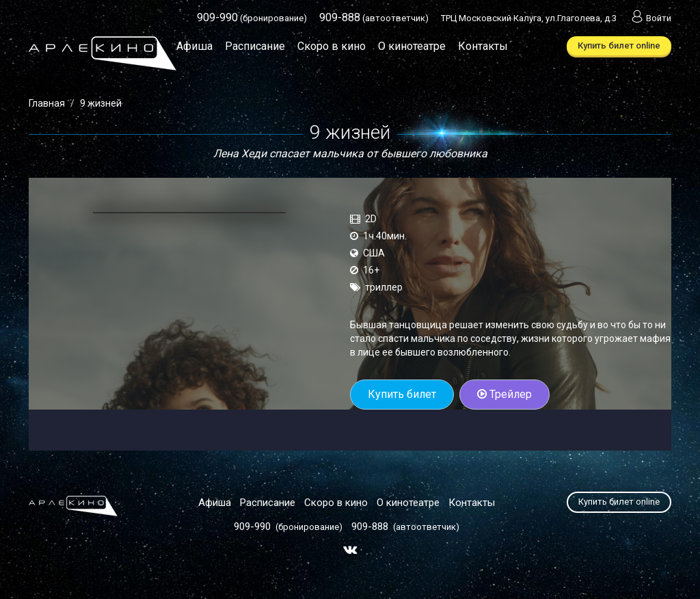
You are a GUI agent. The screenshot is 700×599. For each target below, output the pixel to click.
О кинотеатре (412, 46)
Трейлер (504, 394)
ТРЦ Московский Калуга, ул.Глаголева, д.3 (529, 18)
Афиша (194, 46)
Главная (47, 103)
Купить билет (402, 394)
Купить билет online (619, 45)
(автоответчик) (374, 18)
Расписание (255, 46)
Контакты (483, 46)
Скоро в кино (332, 46)
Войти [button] (650, 18)
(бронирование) (252, 18)
